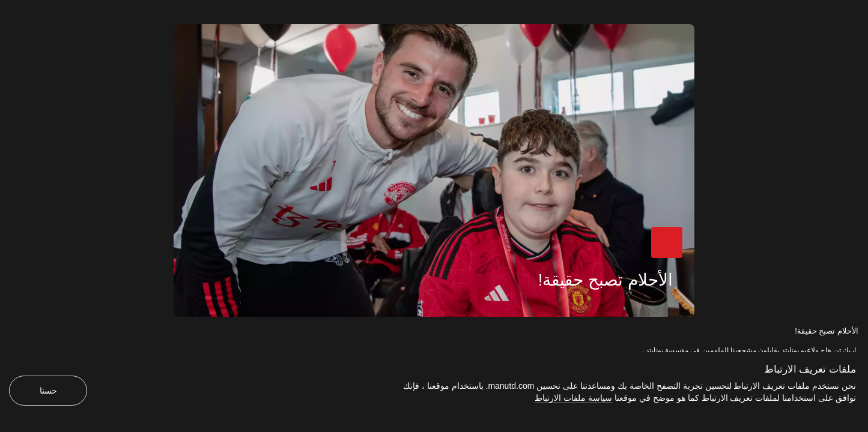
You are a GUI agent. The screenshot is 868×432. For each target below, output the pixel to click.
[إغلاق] (7, 7)
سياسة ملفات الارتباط (573, 398)
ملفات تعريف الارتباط (810, 369)
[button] (667, 242)
